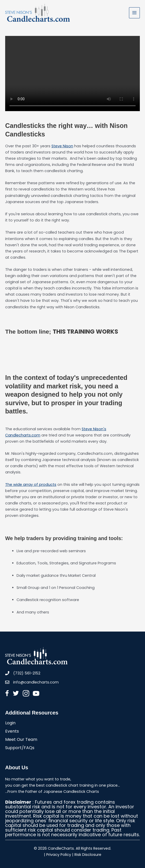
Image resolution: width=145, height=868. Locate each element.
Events (12, 732)
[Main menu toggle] (134, 13)
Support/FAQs (20, 748)
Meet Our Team (21, 740)
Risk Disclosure (88, 855)
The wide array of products (31, 485)
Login (10, 723)
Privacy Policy (59, 855)
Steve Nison (62, 146)
